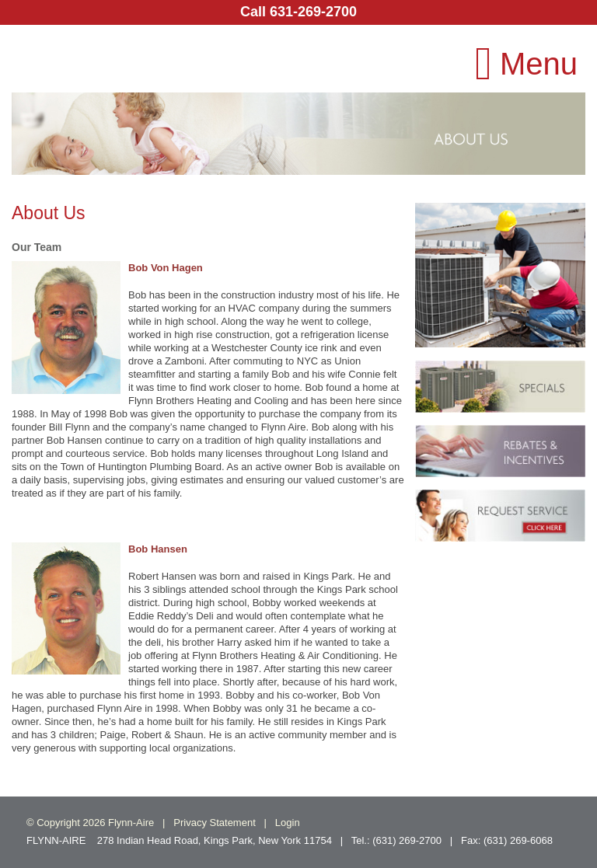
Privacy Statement (215, 823)
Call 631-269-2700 (298, 12)
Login (288, 823)
